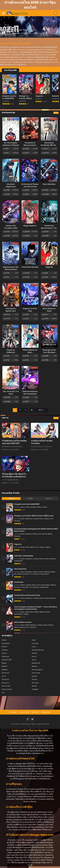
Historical (34, 507)
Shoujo (34, 679)
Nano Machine (49, 184)
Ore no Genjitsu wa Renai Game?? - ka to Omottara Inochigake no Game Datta (36, 608)
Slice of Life (6, 686)
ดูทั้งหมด (56, 113)
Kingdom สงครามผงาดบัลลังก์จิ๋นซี (27, 504)
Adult (27, 612)
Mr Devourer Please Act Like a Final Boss (30, 187)
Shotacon (6, 679)
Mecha (34, 666)
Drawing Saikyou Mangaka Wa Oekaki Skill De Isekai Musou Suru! (36, 530)
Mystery (53, 585)
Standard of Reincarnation (30, 144)
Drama (28, 507)
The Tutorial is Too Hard (11, 393)
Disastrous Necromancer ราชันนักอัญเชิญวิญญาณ (49, 228)
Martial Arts (36, 663)
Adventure (29, 519)
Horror (43, 585)
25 (32, 410)
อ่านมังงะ (14, 712)
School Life (25, 587)
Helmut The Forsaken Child (11, 227)
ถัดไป (41, 410)
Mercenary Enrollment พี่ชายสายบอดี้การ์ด (49, 145)
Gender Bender (38, 650)
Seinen (45, 507)
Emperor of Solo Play (30, 310)
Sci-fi (51, 519)
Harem (47, 559)
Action (23, 507)
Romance (17, 536)
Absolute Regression (11, 185)
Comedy (35, 519)
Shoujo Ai (5, 683)
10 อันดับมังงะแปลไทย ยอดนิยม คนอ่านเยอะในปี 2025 (14, 442)
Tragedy (48, 547)
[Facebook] (28, 719)
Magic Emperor (30, 226)
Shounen (17, 521)
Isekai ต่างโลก (7, 660)
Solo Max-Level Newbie (24, 556)
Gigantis (49, 267)
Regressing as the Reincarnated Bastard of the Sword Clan (11, 271)
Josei (34, 660)
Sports (34, 686)
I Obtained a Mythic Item (11, 310)
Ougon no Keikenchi (11, 351)
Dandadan (19, 582)
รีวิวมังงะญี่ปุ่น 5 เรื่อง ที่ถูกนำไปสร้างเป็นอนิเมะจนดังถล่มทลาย (14, 475)
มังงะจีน (35, 712)
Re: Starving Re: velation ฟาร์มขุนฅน (11, 144)
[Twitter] (32, 719)
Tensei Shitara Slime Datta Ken (27, 595)
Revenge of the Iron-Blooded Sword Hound (49, 352)
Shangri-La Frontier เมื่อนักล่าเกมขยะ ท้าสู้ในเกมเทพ (34, 516)
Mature (40, 507)
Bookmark (46, 712)
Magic (4, 663)
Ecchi (39, 534)
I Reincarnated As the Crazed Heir (30, 393)
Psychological (37, 670)
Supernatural (18, 561)
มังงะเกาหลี (25, 712)
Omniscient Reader (30, 267)
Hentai (34, 653)
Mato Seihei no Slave (49, 310)
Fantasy (47, 519)
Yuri (3, 693)
